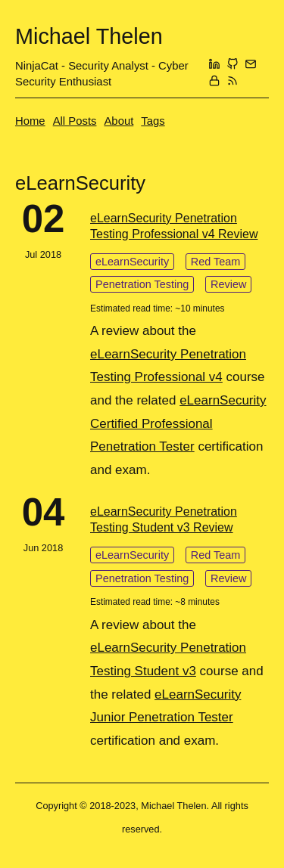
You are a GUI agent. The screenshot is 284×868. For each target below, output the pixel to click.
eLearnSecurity (132, 262)
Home (30, 121)
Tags (153, 121)
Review (228, 284)
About (119, 121)
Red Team (216, 262)
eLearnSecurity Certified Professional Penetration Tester (178, 423)
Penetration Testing (142, 284)
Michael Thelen (89, 36)
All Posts (75, 121)
